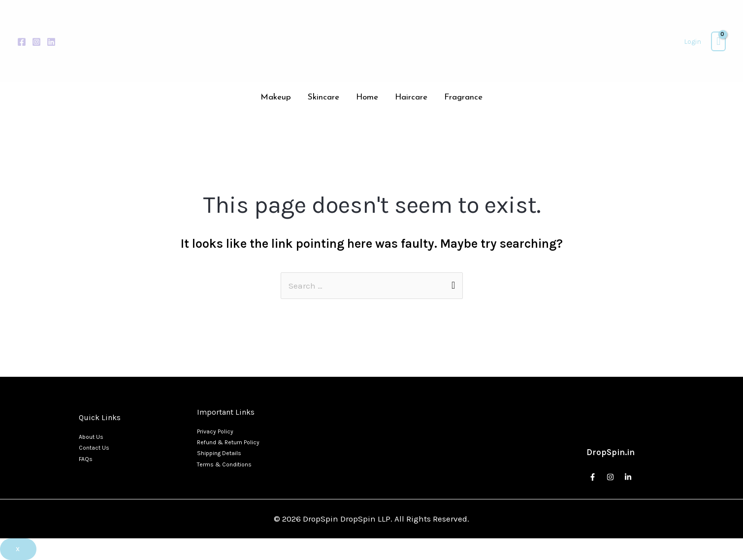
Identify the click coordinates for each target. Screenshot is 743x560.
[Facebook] (22, 42)
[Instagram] (36, 42)
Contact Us (94, 448)
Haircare (411, 97)
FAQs (86, 459)
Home (367, 97)
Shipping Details (219, 453)
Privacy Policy (215, 431)
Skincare (323, 97)
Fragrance (463, 97)
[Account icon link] (693, 41)
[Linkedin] (51, 42)
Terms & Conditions (224, 464)
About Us (91, 437)
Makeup (276, 97)
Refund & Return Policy (228, 442)
